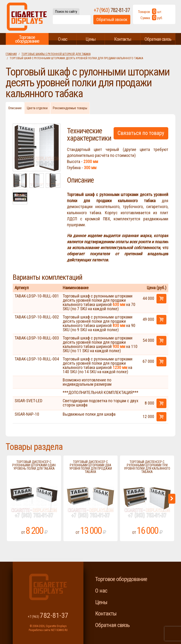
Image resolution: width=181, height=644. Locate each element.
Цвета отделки (37, 108)
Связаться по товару (141, 133)
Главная (11, 54)
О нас (63, 39)
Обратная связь (158, 39)
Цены (90, 39)
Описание (15, 108)
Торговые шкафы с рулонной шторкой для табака (56, 54)
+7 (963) (112, 10)
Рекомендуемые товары (70, 108)
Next (172, 499)
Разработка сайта (39, 630)
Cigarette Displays (27, 17)
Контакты (123, 39)
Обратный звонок (112, 19)
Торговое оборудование (27, 39)
